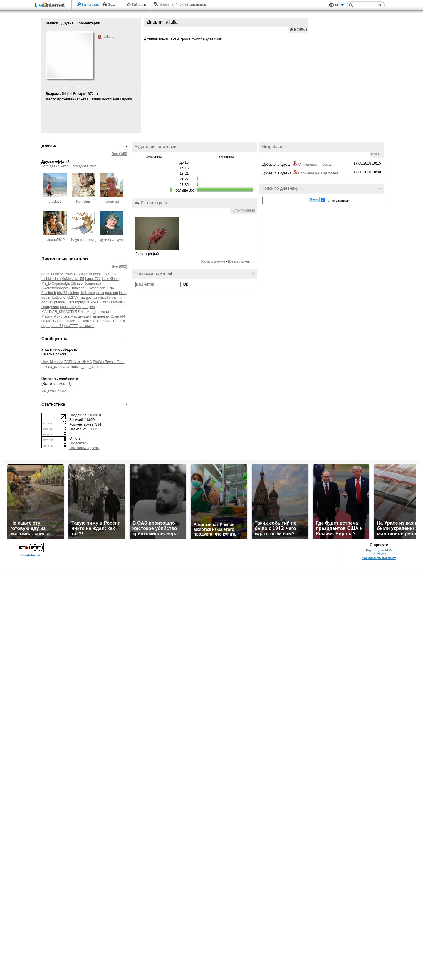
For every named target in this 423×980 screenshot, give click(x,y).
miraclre (105, 298)
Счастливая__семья (315, 165)
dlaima (74, 293)
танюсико (87, 326)
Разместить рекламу (379, 558)
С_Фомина (87, 321)
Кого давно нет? (55, 166)
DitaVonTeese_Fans (109, 362)
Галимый (112, 202)
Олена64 (118, 316)
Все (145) (119, 154)
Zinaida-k (49, 293)
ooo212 (47, 302)
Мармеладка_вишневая (90, 316)
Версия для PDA (379, 550)
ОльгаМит (69, 321)
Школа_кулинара (55, 367)
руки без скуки (111, 240)
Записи (52, 23)
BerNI (113, 274)
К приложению (244, 210)
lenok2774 (71, 298)
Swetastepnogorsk (56, 288)
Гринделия (50, 307)
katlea (57, 298)
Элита (120, 321)
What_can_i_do (101, 288)
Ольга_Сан (51, 321)
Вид (339, 6)
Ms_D (46, 283)
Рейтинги (139, 4)
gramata (112, 293)
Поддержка (331, 5)
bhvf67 (62, 293)
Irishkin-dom (51, 279)
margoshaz (89, 298)
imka (123, 293)
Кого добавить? (83, 166)
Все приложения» (241, 261)
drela (100, 293)
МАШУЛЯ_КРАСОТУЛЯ (61, 312)
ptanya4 (60, 302)
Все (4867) (298, 29)
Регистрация (91, 4)
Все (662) (119, 266)
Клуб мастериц (83, 240)
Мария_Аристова (56, 316)
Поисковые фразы (84, 448)
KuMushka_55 (73, 279)
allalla (100, 37)
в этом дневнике (338, 201)
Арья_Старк (100, 302)
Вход (111, 4)
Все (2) (377, 154)
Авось (164, 4)
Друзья (67, 23)
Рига (85, 99)
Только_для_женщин (87, 367)
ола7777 (71, 326)
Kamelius (83, 202)
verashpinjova (78, 302)
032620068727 (53, 274)
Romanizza (92, 283)
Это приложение (213, 261)
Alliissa (71, 274)
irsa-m (46, 298)
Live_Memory (52, 362)
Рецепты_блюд (54, 391)
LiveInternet (51, 5)
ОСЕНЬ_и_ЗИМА (78, 362)
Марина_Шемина (95, 312)
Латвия (95, 99)
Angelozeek (98, 274)
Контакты (379, 554)
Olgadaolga (61, 283)
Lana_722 (93, 279)
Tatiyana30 (80, 288)
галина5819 (55, 240)
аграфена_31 (52, 326)
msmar (117, 298)
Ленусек (89, 307)
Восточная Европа (117, 99)
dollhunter (88, 293)
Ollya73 (77, 283)
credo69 (55, 202)
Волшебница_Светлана (318, 173)
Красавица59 (71, 307)
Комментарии (88, 23)
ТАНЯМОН (105, 321)
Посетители (79, 443)
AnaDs (83, 274)
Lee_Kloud (110, 279)
